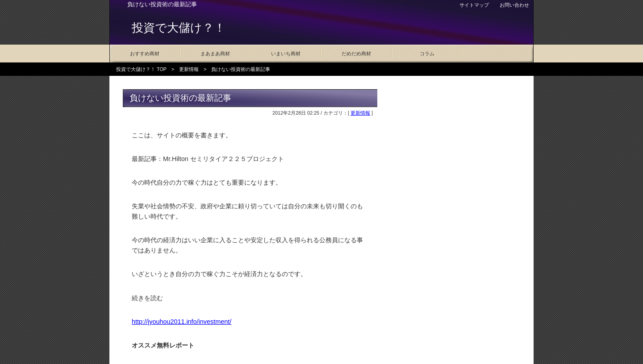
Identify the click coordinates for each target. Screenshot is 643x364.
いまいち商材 (286, 54)
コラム (427, 54)
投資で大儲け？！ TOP (141, 69)
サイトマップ (474, 5)
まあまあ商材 (215, 54)
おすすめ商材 (145, 54)
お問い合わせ (514, 5)
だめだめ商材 (356, 54)
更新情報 (189, 69)
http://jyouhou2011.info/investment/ (182, 322)
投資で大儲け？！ (179, 28)
